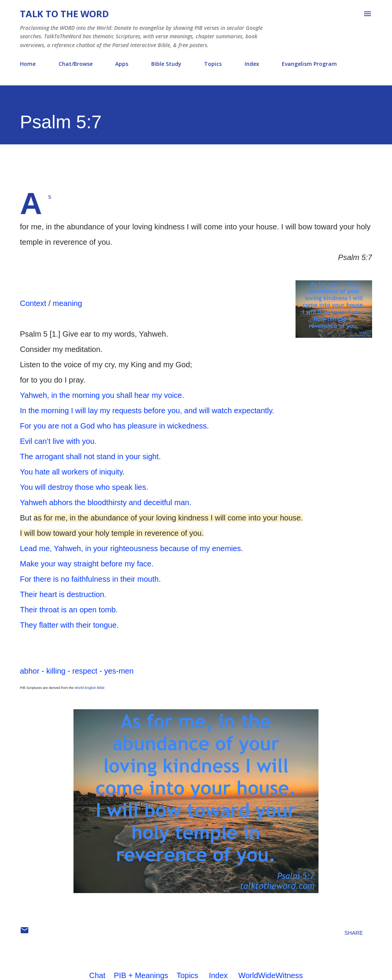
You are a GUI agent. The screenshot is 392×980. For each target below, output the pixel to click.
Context (33, 303)
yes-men (119, 671)
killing (56, 671)
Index (252, 64)
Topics (213, 64)
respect (85, 671)
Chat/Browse (76, 64)
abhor (30, 671)
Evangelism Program (309, 64)
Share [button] (354, 933)
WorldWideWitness (270, 975)
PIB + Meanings (141, 975)
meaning (68, 303)
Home (28, 64)
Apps (122, 64)
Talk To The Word (64, 14)
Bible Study (166, 64)
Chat (97, 975)
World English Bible (90, 688)
